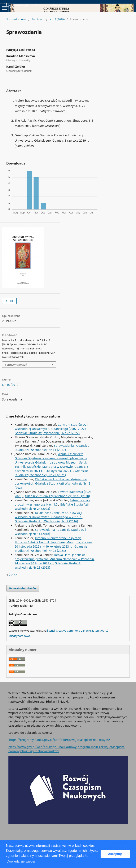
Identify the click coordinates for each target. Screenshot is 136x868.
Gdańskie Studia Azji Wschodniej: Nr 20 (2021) (51, 473)
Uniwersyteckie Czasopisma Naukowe (35, 5)
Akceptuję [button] (115, 854)
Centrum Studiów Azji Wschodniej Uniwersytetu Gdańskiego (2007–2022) (51, 427)
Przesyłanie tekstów (23, 588)
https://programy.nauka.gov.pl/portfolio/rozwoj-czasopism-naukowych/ (60, 740)
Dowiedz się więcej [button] (21, 861)
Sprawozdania (64, 446)
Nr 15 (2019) (57, 19)
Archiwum (38, 19)
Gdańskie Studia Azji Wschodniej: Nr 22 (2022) (47, 433)
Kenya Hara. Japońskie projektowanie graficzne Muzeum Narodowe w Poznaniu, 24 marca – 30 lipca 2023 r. (55, 559)
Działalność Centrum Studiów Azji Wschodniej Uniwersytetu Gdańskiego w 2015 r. (49, 515)
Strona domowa (16, 19)
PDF (11, 301)
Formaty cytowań (16, 365)
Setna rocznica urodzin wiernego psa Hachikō (52, 502)
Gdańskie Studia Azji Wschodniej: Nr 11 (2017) (52, 448)
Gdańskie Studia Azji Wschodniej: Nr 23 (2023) (51, 549)
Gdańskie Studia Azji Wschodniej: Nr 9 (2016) (46, 521)
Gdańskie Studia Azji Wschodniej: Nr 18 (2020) (57, 496)
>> (16, 575)
